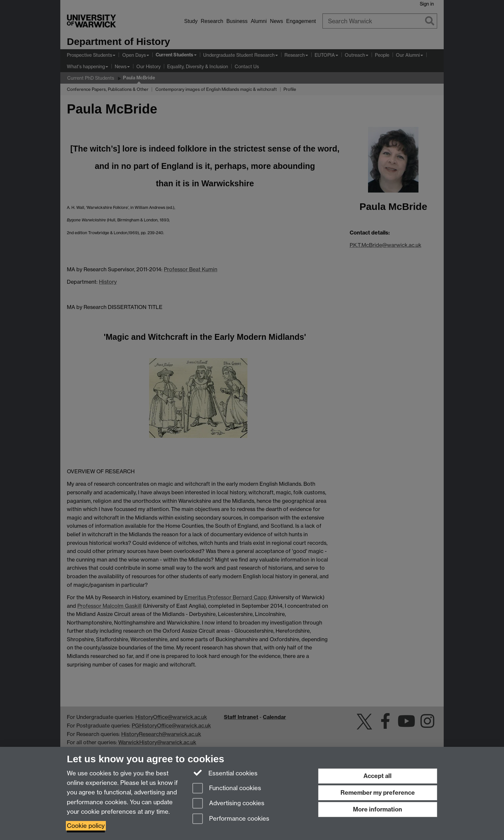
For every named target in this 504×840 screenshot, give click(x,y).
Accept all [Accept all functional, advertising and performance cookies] (378, 776)
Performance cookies (231, 819)
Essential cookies (225, 773)
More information (378, 809)
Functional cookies (227, 789)
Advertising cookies (228, 804)
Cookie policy (86, 826)
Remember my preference (378, 793)
